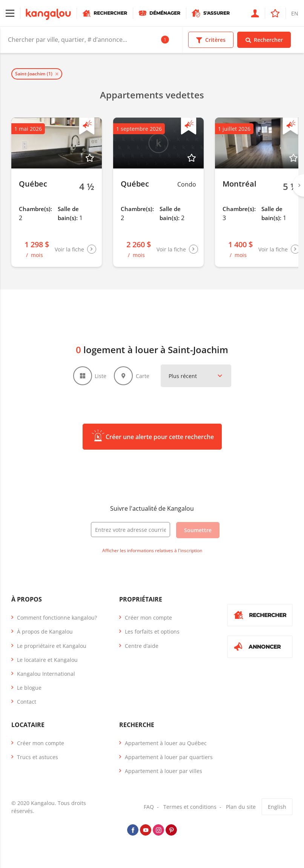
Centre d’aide (142, 646)
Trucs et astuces (38, 757)
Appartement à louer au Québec (166, 743)
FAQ (149, 807)
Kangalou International (46, 674)
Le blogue (29, 688)
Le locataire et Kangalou (47, 660)
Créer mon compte (148, 618)
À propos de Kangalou (45, 631)
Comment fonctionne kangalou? (57, 618)
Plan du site (241, 807)
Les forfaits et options (152, 631)
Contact (27, 702)
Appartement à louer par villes (164, 771)
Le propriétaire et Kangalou (52, 646)
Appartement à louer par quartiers (169, 757)
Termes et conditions (190, 807)
